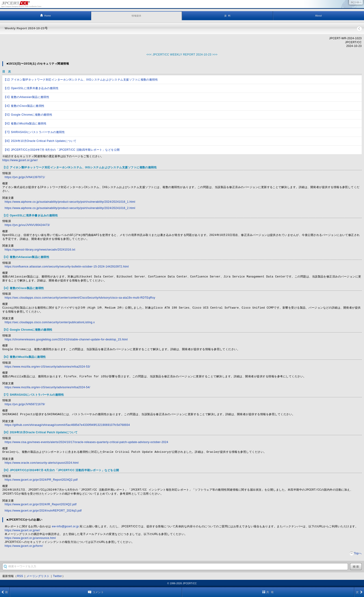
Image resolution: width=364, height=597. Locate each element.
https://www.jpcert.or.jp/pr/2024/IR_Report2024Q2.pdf (41, 504)
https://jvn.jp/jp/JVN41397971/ (25, 177)
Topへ (358, 553)
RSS (20, 576)
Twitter (57, 576)
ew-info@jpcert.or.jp (65, 526)
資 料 (227, 16)
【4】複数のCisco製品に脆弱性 (24, 106)
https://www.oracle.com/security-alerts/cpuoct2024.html (42, 463)
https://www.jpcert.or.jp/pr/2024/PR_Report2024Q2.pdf (41, 480)
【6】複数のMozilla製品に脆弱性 (25, 124)
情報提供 (136, 16)
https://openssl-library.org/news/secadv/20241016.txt (40, 250)
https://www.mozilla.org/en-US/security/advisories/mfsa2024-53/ (47, 367)
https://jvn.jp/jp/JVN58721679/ (25, 404)
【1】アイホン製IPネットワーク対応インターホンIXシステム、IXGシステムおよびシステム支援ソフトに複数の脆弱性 (81, 80)
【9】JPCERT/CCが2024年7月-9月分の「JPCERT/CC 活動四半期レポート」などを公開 (62, 150)
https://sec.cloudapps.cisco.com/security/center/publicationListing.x (50, 322)
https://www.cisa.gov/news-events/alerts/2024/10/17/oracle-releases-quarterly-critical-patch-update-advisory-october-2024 (86, 442)
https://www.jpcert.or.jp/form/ (24, 546)
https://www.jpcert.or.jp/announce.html (30, 538)
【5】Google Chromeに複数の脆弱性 (28, 115)
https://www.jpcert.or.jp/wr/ (20, 160)
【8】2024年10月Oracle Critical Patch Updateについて (40, 141)
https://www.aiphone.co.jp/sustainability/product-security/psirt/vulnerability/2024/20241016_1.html (70, 202)
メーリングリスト (38, 576)
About (319, 16)
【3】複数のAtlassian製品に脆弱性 (26, 97)
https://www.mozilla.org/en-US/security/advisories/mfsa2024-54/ (47, 387)
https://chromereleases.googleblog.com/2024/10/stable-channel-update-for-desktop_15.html (66, 339)
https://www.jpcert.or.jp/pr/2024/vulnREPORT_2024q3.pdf (43, 511)
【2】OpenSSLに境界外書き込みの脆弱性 (31, 88)
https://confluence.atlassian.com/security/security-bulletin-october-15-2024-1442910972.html (67, 267)
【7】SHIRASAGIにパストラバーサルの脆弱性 (34, 132)
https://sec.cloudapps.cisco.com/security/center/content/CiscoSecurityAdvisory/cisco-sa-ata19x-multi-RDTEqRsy (80, 298)
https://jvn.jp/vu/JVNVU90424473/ (27, 225)
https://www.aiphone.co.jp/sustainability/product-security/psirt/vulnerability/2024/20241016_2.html (70, 208)
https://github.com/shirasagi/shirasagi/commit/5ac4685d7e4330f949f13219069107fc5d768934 (67, 425)
